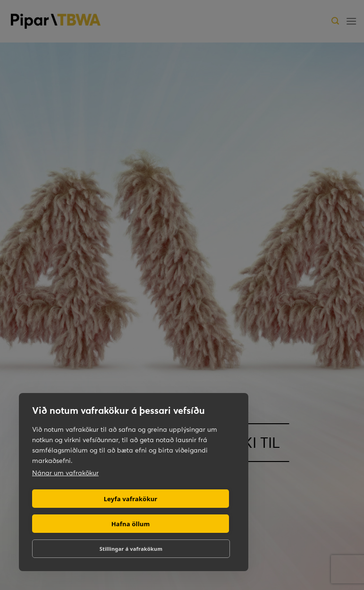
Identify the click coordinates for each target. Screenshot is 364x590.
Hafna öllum (131, 524)
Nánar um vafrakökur (65, 473)
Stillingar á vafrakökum (131, 549)
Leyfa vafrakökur (131, 499)
